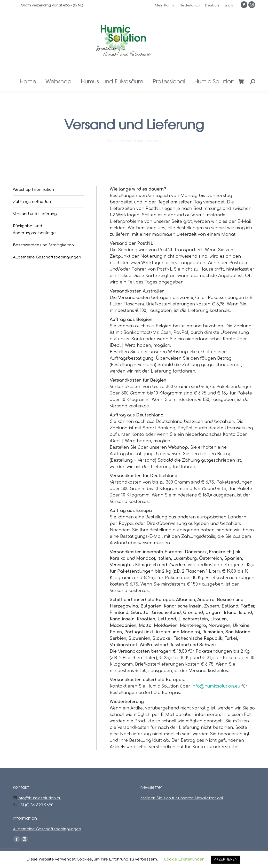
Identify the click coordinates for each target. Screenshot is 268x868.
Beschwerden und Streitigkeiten (43, 245)
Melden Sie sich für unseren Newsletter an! (182, 798)
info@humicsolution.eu (216, 686)
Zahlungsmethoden (32, 202)
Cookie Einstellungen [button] (184, 859)
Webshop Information (33, 190)
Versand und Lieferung (35, 214)
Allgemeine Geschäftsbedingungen (47, 257)
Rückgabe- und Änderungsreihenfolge (34, 230)
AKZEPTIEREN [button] (226, 859)
